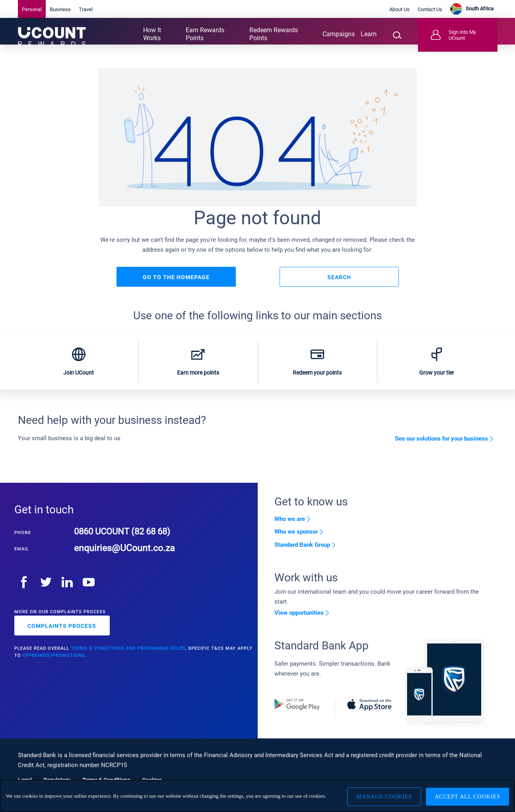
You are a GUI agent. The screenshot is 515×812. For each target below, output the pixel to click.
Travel (86, 9)
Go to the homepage (176, 284)
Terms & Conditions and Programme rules (128, 660)
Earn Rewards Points (205, 34)
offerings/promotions (54, 667)
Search (339, 284)
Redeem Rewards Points (274, 34)
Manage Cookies (381, 796)
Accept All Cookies (467, 796)
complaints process (62, 637)
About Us (399, 9)
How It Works (152, 34)
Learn (369, 34)
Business (60, 9)
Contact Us (430, 9)
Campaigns (339, 34)
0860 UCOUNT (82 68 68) (126, 542)
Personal (32, 9)
